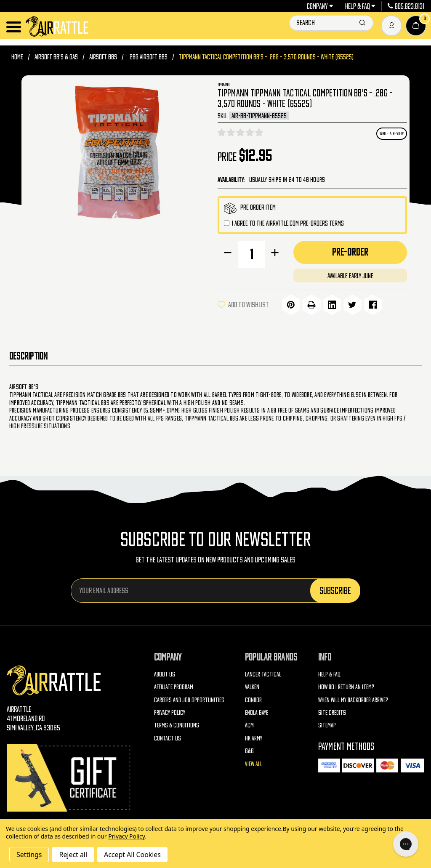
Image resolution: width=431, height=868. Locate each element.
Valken (252, 685)
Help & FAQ (360, 6)
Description (29, 354)
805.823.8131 (406, 6)
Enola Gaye (257, 711)
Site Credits (332, 711)
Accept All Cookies (132, 855)
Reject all (73, 855)
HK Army (254, 736)
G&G (249, 750)
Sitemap (327, 724)
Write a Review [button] (392, 133)
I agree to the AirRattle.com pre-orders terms (288, 223)
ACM (249, 724)
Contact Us (168, 736)
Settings (29, 855)
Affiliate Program (174, 685)
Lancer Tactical (263, 672)
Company (320, 6)
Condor (253, 698)
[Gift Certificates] (70, 776)
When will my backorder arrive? (353, 698)
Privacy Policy (170, 711)
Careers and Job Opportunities (189, 698)
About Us (165, 672)
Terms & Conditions (177, 724)
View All (254, 762)
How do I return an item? (346, 685)
